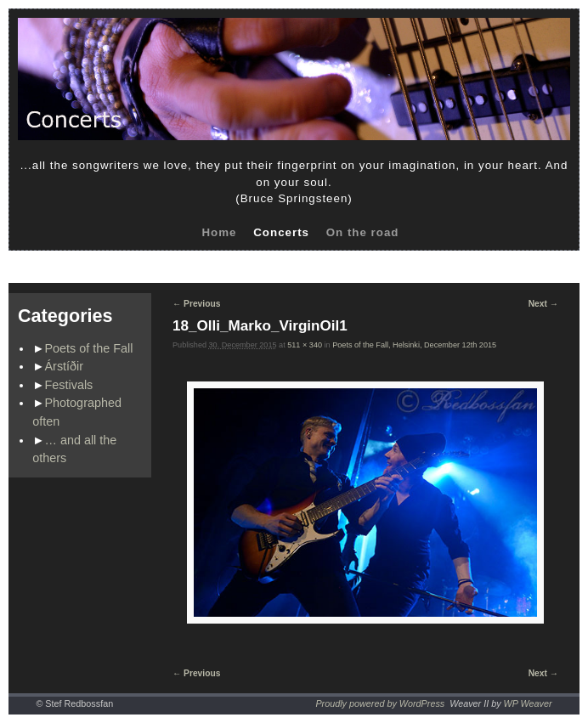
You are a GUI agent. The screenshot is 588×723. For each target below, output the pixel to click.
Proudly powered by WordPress (380, 703)
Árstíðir (65, 366)
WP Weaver (528, 703)
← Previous (196, 304)
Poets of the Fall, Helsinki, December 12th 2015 (414, 345)
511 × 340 (305, 345)
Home (219, 232)
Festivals (69, 385)
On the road (363, 232)
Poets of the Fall (89, 348)
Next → (543, 304)
